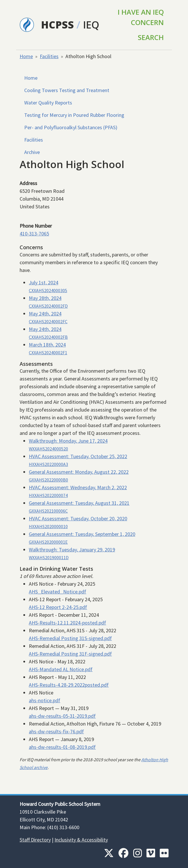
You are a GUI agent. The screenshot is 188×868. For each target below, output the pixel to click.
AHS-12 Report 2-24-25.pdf (58, 607)
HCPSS (57, 25)
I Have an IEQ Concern (141, 17)
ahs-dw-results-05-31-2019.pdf (62, 716)
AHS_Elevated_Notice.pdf (58, 592)
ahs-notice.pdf (45, 700)
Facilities (49, 56)
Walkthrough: (68, 441)
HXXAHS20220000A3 (48, 464)
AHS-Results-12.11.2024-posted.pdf (67, 623)
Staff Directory (35, 840)
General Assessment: (79, 472)
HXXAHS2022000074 (48, 495)
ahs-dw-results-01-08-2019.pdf (62, 747)
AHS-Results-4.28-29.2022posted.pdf (69, 685)
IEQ (91, 25)
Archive (32, 152)
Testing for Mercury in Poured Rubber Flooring (74, 115)
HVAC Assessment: (78, 456)
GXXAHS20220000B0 (48, 480)
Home (26, 56)
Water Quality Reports (48, 103)
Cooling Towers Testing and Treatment (67, 90)
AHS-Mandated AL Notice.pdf (61, 669)
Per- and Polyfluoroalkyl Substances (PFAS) (71, 127)
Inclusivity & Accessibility (81, 840)
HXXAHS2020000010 (48, 527)
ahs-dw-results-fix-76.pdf (56, 731)
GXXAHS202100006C (48, 511)
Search (151, 37)
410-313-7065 (34, 234)
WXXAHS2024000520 (48, 449)
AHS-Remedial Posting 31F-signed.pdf (70, 654)
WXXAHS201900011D (49, 558)
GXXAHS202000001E (48, 542)
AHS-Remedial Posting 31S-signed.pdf (70, 638)
